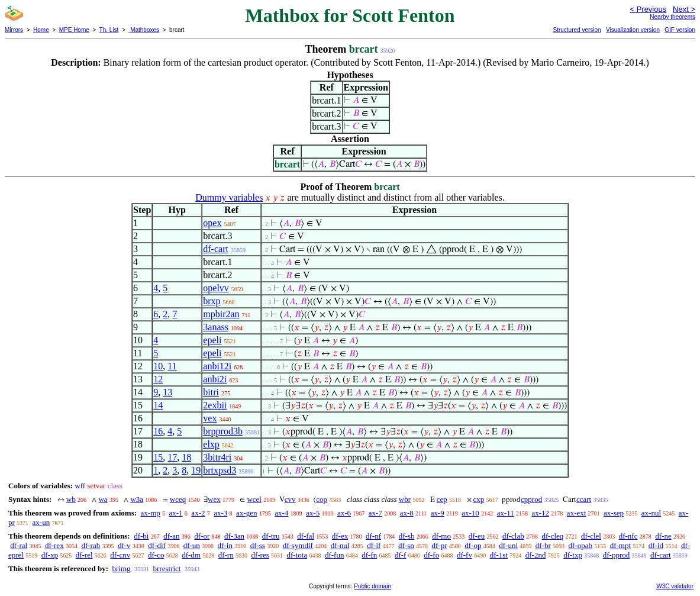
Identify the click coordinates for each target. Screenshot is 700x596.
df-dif (157, 545)
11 (172, 366)
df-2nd (536, 555)
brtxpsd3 (220, 470)
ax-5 (313, 513)
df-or (202, 536)
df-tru (271, 536)
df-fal (306, 536)
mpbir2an (221, 314)
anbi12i (217, 366)
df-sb (407, 536)
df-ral (19, 545)
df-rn (226, 555)
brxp (212, 301)
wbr (405, 499)
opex (212, 223)
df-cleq (552, 536)
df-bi (141, 536)
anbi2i (215, 379)
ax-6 (344, 513)
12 (158, 379)
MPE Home (74, 30)
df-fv (464, 555)
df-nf (373, 536)
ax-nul (651, 513)
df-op (473, 545)
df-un (192, 545)
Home (41, 30)
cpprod (531, 499)
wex (214, 499)
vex (210, 418)
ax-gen (246, 513)
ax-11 (506, 513)
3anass (216, 327)
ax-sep (614, 513)
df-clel (591, 536)
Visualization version (633, 30)
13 (167, 392)
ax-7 (375, 513)
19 (196, 470)
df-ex (340, 536)
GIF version (680, 30)
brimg (121, 568)
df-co (156, 555)
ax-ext (576, 513)
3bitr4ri (217, 457)
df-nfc (628, 536)
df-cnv (120, 555)
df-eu (477, 536)
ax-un (41, 522)
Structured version (577, 30)
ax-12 (541, 513)
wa (103, 499)
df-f (401, 555)
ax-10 (470, 513)
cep (442, 499)
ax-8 (407, 513)
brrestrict (167, 568)
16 (158, 431)
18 (186, 457)
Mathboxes (144, 30)
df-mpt (620, 545)
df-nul (340, 545)
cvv (290, 499)
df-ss (258, 545)
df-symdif (298, 545)
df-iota (297, 555)
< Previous (648, 9)
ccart (584, 499)
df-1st (499, 555)
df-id (656, 545)
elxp (211, 444)
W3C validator (675, 586)
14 (158, 405)
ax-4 (281, 513)
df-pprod (617, 555)
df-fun (335, 555)
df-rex (54, 545)
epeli (212, 340)
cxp (479, 499)
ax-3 (220, 513)
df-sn (406, 545)
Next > (684, 9)
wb (71, 499)
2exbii (215, 405)
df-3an (234, 536)
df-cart (216, 249)
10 (158, 366)
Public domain (372, 586)
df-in (225, 545)
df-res (260, 555)
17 (172, 457)
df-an (171, 536)
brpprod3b (223, 431)
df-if (374, 545)
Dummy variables (229, 197)
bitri (211, 392)
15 (158, 457)
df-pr (440, 545)
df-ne (663, 536)
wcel (254, 499)
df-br (543, 545)
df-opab (580, 545)
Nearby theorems (672, 17)
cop (322, 499)
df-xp (50, 555)
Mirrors (14, 30)
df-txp (573, 555)
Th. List (109, 30)
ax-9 (438, 513)
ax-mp (151, 513)
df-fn (369, 555)
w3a (137, 499)
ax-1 (176, 513)
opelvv (216, 288)
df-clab (513, 536)
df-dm (191, 555)
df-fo (431, 555)
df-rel (84, 555)
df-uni (508, 545)
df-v (124, 545)
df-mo (441, 536)
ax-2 (198, 513)
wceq (178, 499)
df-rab (91, 545)
